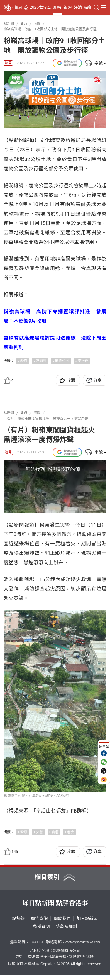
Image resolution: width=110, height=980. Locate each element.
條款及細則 (66, 931)
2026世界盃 (40, 7)
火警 (40, 837)
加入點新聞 (87, 923)
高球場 (41, 361)
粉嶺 (24, 361)
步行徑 (83, 361)
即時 (57, 7)
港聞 (8, 63)
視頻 (67, 7)
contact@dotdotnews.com (83, 947)
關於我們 (62, 923)
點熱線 (18, 923)
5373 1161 (36, 947)
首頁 (18, 7)
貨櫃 (55, 837)
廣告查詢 (39, 923)
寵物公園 (62, 361)
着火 (71, 837)
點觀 (88, 7)
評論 (78, 7)
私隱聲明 (42, 931)
